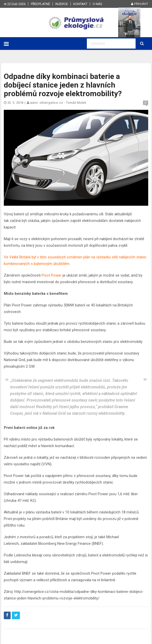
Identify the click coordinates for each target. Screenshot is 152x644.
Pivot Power (52, 275)
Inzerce (62, 4)
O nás (97, 4)
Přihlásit (140, 4)
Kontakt (80, 4)
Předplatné (40, 4)
